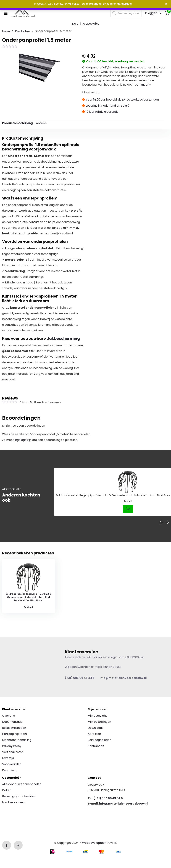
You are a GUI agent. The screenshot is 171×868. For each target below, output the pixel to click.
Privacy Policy (12, 747)
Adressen (94, 735)
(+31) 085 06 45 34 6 (80, 679)
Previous (161, 522)
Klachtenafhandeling (17, 741)
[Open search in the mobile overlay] (126, 13)
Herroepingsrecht (15, 735)
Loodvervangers (13, 803)
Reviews (41, 123)
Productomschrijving (17, 123)
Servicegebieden (99, 741)
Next (167, 522)
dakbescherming (63, 338)
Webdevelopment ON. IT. (99, 844)
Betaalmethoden (14, 729)
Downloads (95, 729)
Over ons (8, 716)
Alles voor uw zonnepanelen (22, 785)
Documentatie (12, 722)
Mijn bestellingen (99, 722)
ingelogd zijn (23, 440)
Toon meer (142, 85)
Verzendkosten (13, 753)
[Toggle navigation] (6, 13)
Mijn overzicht (97, 716)
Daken (7, 791)
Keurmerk (9, 771)
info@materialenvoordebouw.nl (123, 679)
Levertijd (8, 759)
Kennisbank (96, 747)
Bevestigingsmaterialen (19, 797)
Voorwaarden (12, 765)
